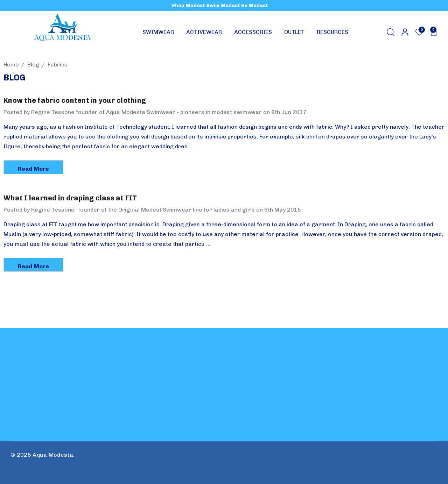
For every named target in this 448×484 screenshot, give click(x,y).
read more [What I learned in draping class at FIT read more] (33, 266)
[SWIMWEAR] (158, 34)
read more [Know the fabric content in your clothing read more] (33, 169)
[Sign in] (404, 32)
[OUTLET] (294, 34)
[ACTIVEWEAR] (204, 34)
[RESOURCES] (332, 34)
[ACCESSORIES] (253, 34)
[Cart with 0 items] (432, 32)
